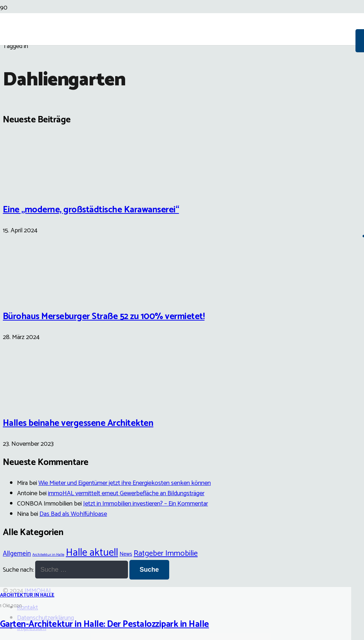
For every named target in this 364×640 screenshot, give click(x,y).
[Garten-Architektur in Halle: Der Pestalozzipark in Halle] (182, 363)
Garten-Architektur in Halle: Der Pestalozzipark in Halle (105, 624)
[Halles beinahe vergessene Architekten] (30, 401)
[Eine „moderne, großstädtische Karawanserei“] (30, 187)
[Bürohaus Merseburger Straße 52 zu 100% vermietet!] (30, 294)
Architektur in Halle (27, 595)
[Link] (178, 83)
